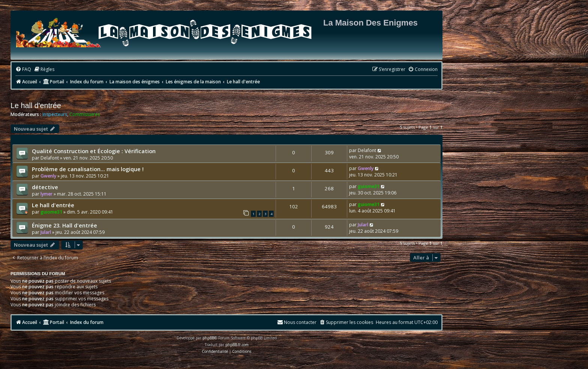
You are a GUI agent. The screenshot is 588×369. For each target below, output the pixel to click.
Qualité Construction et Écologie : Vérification (94, 151)
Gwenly (48, 176)
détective (45, 187)
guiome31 (369, 186)
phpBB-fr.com (237, 345)
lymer (46, 194)
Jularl (46, 232)
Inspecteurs (55, 114)
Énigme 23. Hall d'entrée (64, 225)
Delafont (50, 158)
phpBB (208, 338)
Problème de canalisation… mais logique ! (88, 169)
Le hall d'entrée (36, 105)
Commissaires (85, 114)
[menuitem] (23, 70)
